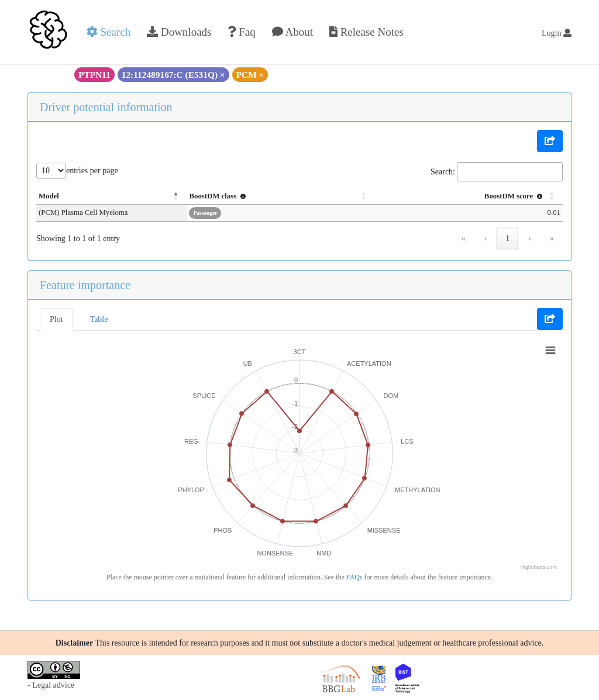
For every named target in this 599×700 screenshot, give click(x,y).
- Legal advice (51, 685)
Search (109, 32)
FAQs (354, 577)
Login (557, 33)
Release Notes (366, 32)
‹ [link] (486, 239)
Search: (443, 172)
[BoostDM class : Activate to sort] (313, 197)
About (292, 32)
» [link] (552, 239)
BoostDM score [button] (515, 196)
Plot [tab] (56, 319)
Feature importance (85, 285)
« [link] (464, 239)
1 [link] (507, 239)
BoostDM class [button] (263, 196)
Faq (241, 32)
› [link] (530, 239)
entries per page (92, 171)
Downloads (179, 32)
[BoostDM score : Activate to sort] (479, 197)
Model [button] (49, 196)
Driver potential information (106, 107)
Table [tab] (99, 319)
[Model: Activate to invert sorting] (134, 197)
